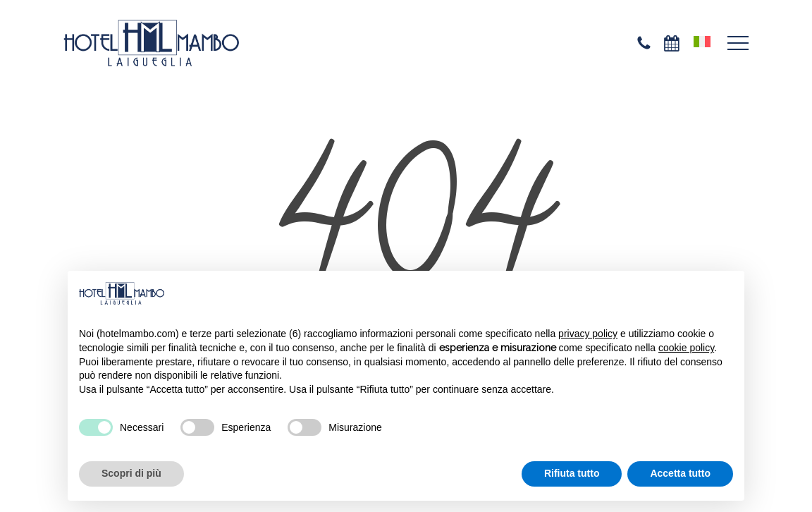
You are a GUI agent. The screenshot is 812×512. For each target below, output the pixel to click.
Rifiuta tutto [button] (572, 473)
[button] (738, 43)
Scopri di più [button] (131, 473)
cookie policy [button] (686, 348)
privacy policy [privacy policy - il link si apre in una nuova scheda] (588, 334)
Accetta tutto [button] (680, 473)
